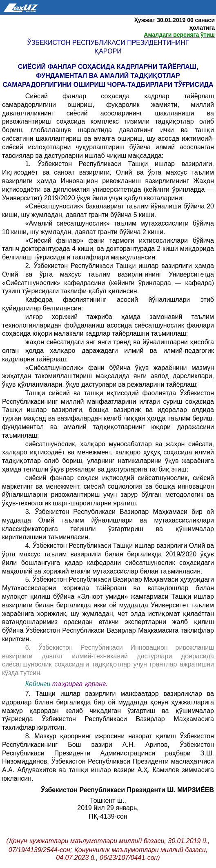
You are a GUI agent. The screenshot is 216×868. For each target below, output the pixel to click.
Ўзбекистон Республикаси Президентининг (108, 43)
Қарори (108, 51)
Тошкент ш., (108, 800)
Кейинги (38, 684)
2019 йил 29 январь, (108, 808)
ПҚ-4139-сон (108, 816)
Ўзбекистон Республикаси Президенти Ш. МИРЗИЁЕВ (127, 790)
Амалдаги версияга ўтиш (179, 35)
